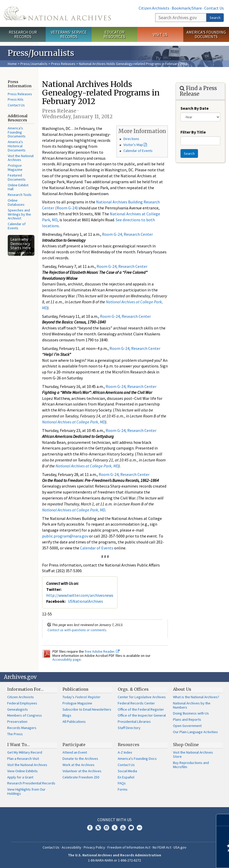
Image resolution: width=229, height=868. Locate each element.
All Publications (74, 722)
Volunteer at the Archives (82, 771)
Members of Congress (25, 715)
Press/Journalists (34, 64)
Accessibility (72, 847)
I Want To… (18, 745)
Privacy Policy (94, 847)
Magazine (15, 167)
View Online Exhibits (22, 771)
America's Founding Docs (137, 759)
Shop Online (186, 745)
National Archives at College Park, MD (74, 422)
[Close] (223, 820)
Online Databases (16, 202)
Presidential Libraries (134, 722)
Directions (131, 139)
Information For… (25, 689)
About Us (182, 689)
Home (12, 64)
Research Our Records (23, 34)
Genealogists (18, 709)
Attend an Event (75, 752)
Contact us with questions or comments (77, 630)
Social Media (127, 771)
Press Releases (63, 64)
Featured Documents (17, 177)
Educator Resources (114, 34)
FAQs (122, 783)
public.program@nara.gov (65, 536)
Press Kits (16, 99)
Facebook (90, 828)
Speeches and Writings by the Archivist (19, 214)
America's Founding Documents (206, 34)
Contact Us (214, 8)
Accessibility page (67, 659)
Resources (129, 745)
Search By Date (195, 108)
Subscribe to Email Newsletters (87, 709)
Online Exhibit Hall (18, 187)
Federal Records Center (136, 703)
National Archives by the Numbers (192, 705)
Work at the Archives (78, 765)
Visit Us (160, 34)
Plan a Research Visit (23, 759)
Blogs (67, 715)
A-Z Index (125, 752)
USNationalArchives (85, 601)
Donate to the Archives (80, 759)
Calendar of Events (17, 226)
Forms (123, 789)
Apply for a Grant (20, 777)
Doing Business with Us (191, 713)
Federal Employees (22, 703)
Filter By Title (193, 132)
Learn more (183, 859)
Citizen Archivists (154, 8)
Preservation (17, 722)
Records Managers (22, 728)
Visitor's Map (133, 145)
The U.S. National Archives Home (57, 13)
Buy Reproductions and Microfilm (191, 765)
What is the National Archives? (196, 697)
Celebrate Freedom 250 (81, 777)
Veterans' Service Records (69, 34)
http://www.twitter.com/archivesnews (80, 595)
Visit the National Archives (21, 158)
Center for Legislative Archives (142, 697)
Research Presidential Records (31, 783)
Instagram (106, 828)
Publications (76, 689)
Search (215, 18)
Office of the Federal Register (141, 709)
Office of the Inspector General (142, 715)
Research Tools (20, 195)
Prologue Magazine (77, 703)
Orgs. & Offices (133, 689)
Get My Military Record (25, 752)
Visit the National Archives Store (193, 754)
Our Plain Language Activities (195, 732)
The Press (15, 734)
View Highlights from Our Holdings (26, 791)
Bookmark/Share (187, 8)
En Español (126, 777)
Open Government (187, 726)
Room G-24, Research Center (127, 234)
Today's (81, 697)
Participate (74, 745)
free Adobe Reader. (102, 651)
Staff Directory (129, 728)
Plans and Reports (187, 719)
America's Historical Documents (17, 146)
